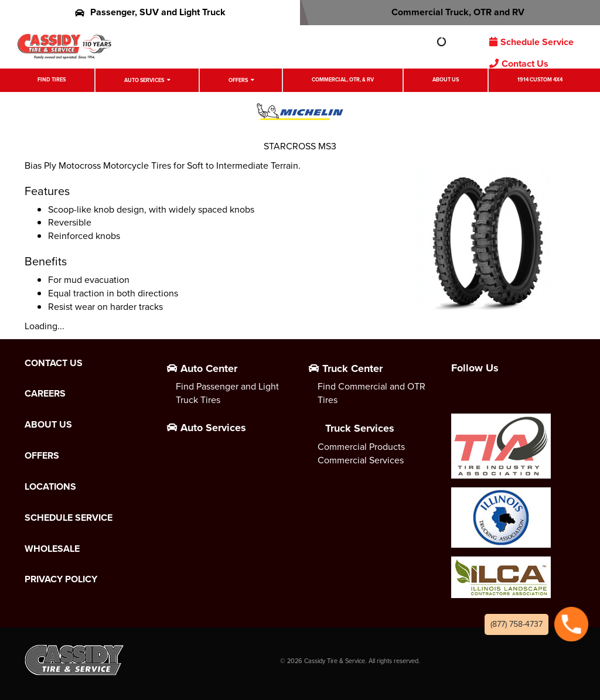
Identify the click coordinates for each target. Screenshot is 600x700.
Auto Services (144, 80)
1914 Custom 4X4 (540, 80)
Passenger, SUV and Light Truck (150, 12)
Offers (238, 80)
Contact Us (519, 64)
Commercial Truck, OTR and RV (450, 12)
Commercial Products (361, 447)
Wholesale (52, 549)
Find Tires (52, 80)
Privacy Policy (61, 579)
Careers (45, 394)
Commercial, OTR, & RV (343, 80)
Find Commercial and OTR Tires (371, 393)
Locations (50, 487)
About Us (446, 80)
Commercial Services (361, 460)
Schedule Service (531, 42)
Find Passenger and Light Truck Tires (227, 393)
